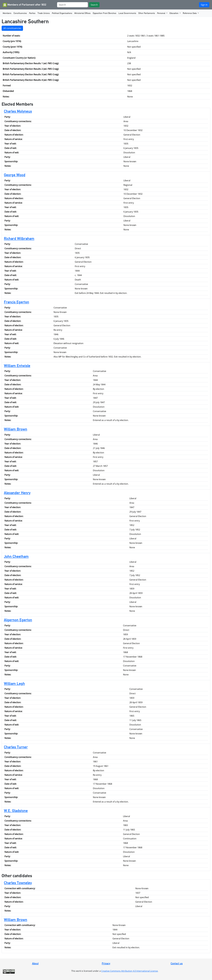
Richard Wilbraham (19, 238)
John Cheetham (16, 556)
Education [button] (174, 13)
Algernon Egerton (18, 620)
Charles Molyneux (18, 111)
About (35, 963)
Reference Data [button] (190, 13)
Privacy (106, 963)
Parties (32, 13)
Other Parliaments (147, 13)
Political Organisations (62, 13)
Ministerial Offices (82, 13)
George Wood (15, 175)
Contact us (177, 963)
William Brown (16, 429)
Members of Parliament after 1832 (24, 5)
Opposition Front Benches (105, 13)
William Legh (14, 683)
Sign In (204, 5)
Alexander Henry (17, 493)
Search (94, 5)
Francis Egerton (16, 302)
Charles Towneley (18, 883)
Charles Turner (16, 747)
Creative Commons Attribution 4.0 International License (129, 971)
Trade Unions (44, 13)
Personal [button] (161, 13)
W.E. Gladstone (16, 811)
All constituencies (12, 28)
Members (7, 13)
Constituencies (20, 13)
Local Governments (127, 13)
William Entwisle (17, 366)
